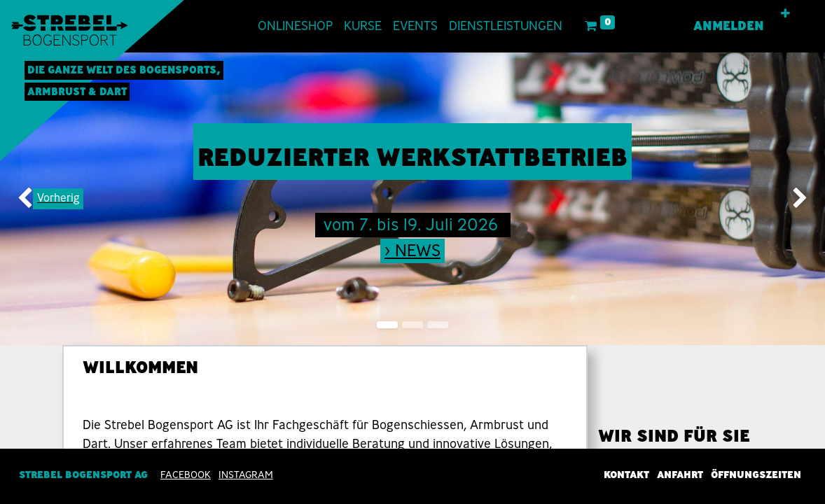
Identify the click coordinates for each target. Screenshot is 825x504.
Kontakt (626, 475)
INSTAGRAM (246, 475)
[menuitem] (295, 26)
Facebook (186, 475)
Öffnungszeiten (756, 475)
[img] (33, 199)
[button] (785, 14)
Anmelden (729, 26)
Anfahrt (680, 475)
